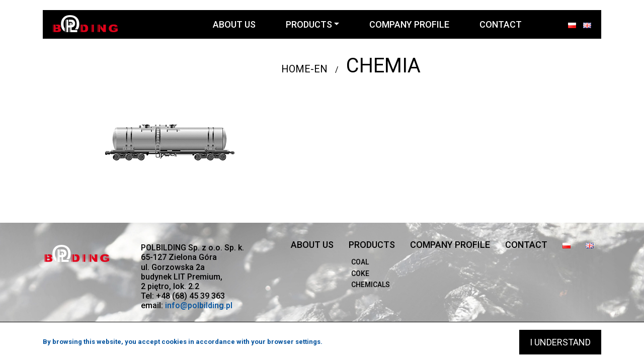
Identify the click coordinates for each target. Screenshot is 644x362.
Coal (360, 262)
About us (234, 24)
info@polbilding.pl (199, 305)
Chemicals (371, 285)
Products (309, 24)
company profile (409, 24)
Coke (360, 274)
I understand (560, 342)
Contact (501, 24)
